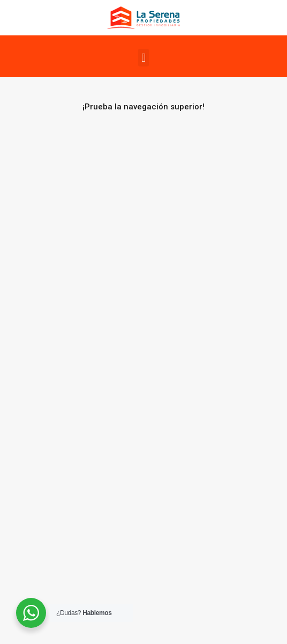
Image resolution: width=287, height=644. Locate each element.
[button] (143, 58)
